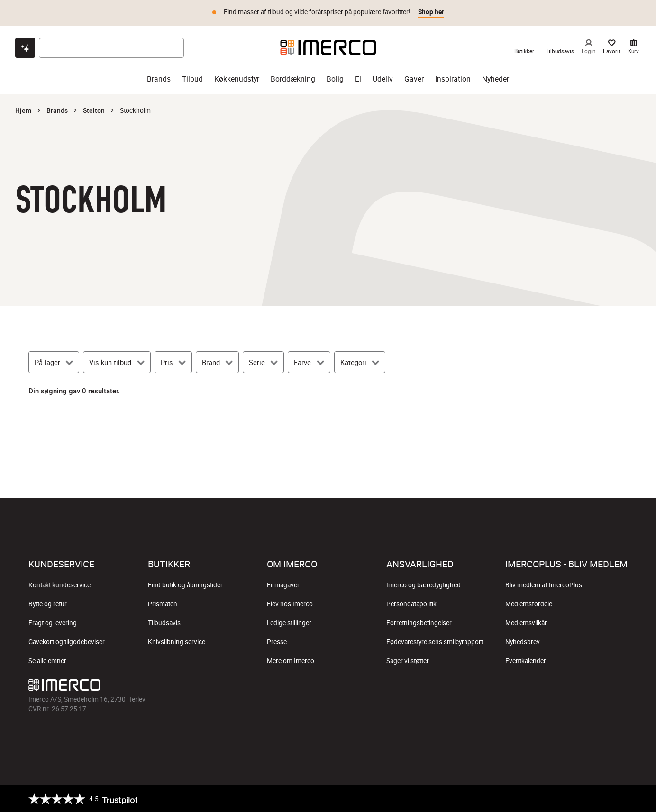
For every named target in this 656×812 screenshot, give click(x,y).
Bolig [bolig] (335, 79)
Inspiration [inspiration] (453, 79)
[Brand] (217, 362)
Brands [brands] (159, 79)
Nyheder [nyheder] (496, 79)
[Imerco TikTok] (574, 687)
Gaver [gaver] (414, 79)
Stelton (94, 110)
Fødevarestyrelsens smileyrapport (435, 642)
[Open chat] (25, 48)
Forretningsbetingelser (419, 623)
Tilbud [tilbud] (192, 79)
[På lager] (54, 362)
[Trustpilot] (83, 799)
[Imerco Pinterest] (597, 687)
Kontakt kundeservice (59, 585)
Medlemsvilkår (526, 623)
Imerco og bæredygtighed (424, 585)
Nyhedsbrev (523, 642)
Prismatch (163, 604)
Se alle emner (47, 661)
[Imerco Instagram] (552, 687)
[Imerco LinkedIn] (620, 687)
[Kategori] (360, 362)
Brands (57, 110)
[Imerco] (328, 47)
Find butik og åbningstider (185, 585)
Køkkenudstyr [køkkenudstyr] (237, 79)
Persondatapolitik (411, 604)
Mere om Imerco (291, 661)
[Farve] (309, 362)
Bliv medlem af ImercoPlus (544, 585)
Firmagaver (283, 585)
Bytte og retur (48, 604)
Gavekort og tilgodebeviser (67, 642)
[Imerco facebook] (529, 687)
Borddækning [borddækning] (293, 79)
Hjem (23, 110)
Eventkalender (526, 661)
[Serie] (263, 362)
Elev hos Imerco (290, 604)
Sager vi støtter (408, 661)
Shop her (431, 12)
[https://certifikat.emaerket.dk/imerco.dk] (619, 799)
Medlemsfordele (529, 604)
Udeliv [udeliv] (383, 79)
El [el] (358, 79)
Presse (277, 642)
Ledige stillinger (289, 623)
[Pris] (173, 362)
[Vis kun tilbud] (117, 362)
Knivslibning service (177, 642)
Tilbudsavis (164, 623)
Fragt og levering (53, 623)
